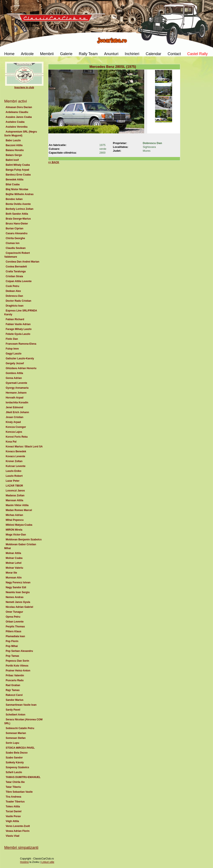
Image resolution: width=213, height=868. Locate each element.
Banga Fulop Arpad (17, 170)
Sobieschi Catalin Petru (20, 728)
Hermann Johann (16, 393)
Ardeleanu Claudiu (17, 112)
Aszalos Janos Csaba (19, 117)
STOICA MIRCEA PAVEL (20, 748)
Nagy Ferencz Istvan (18, 582)
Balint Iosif (12, 160)
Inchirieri (132, 54)
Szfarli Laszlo (14, 772)
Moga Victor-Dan (16, 535)
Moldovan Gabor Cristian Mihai (20, 546)
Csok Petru (12, 286)
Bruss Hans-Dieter (17, 224)
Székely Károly (15, 762)
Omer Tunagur (14, 612)
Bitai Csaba (13, 184)
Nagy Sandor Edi (16, 587)
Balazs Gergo (14, 155)
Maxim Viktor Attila (17, 505)
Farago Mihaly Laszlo (19, 329)
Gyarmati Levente (16, 383)
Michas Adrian (14, 515)
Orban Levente (15, 622)
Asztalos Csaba (15, 122)
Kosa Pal (11, 442)
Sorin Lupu (12, 743)
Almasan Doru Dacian (19, 107)
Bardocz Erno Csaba (18, 175)
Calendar (153, 54)
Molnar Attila (13, 553)
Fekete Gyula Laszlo (18, 334)
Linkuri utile (48, 862)
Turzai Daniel (14, 811)
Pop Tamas (12, 656)
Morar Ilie (11, 573)
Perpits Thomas (15, 627)
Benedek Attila (14, 180)
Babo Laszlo (13, 140)
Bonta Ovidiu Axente (18, 204)
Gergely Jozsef (15, 363)
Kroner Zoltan (14, 461)
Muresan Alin (14, 578)
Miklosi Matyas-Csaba (19, 525)
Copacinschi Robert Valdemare (17, 255)
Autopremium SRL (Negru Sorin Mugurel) (21, 134)
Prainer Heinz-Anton (18, 671)
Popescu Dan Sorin (17, 661)
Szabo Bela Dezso (17, 753)
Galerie (66, 54)
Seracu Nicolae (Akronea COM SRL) (23, 721)
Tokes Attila (13, 807)
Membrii (47, 54)
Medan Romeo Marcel (19, 510)
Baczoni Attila (14, 145)
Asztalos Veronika (17, 127)
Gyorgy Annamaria (17, 388)
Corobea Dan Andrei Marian (22, 262)
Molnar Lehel (14, 563)
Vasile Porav (13, 816)
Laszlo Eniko (14, 471)
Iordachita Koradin (17, 403)
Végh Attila (12, 821)
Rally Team (88, 54)
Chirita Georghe (15, 238)
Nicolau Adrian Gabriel (19, 607)
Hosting (24, 862)
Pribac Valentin (15, 675)
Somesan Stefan (16, 738)
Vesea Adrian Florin (18, 831)
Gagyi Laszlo (14, 354)
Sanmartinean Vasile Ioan (21, 705)
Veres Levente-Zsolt (18, 826)
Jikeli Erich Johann (17, 412)
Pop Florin (12, 641)
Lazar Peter (13, 481)
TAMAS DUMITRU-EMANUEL (23, 777)
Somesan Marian (16, 733)
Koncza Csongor (16, 427)
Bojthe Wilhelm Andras (20, 194)
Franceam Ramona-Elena (21, 344)
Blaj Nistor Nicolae (17, 189)
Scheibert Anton (16, 715)
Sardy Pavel (13, 710)
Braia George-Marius (18, 219)
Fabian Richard (15, 319)
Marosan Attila (14, 500)
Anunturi (111, 54)
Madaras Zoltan (15, 495)
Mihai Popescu (15, 520)
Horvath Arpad (14, 398)
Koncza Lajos (14, 432)
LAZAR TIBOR (14, 486)
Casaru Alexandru (17, 233)
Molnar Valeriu (14, 568)
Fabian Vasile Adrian (18, 324)
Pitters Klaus (14, 631)
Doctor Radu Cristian (18, 301)
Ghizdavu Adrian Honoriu (21, 368)
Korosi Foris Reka (17, 437)
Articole (27, 54)
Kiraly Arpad (13, 422)
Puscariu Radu (15, 680)
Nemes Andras (15, 597)
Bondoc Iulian (14, 199)
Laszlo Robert (14, 476)
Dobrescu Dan (14, 296)
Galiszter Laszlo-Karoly (20, 358)
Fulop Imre (12, 349)
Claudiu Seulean (16, 248)
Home (9, 54)
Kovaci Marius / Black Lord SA (24, 447)
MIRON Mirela (14, 530)
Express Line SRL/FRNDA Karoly (21, 313)
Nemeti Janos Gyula (18, 602)
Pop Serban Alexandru (19, 651)
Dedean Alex (13, 291)
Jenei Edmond (14, 407)
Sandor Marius (15, 700)
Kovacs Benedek (16, 451)
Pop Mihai (12, 646)
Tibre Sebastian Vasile (19, 792)
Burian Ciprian (14, 228)
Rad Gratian (13, 685)
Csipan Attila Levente (19, 281)
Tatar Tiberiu (13, 787)
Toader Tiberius (15, 802)
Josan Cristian (14, 417)
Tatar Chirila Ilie (15, 782)
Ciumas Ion (13, 243)
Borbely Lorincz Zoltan (19, 209)
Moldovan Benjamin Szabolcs (24, 540)
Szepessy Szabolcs (17, 767)
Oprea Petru (13, 617)
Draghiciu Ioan (15, 306)
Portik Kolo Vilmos (17, 666)
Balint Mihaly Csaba (18, 165)
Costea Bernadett (16, 267)
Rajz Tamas (13, 690)
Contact (174, 54)
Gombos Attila (14, 373)
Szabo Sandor (14, 758)
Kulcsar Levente (16, 466)
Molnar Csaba (14, 558)
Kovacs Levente (15, 456)
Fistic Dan (12, 339)
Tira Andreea (13, 797)
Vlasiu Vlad (12, 836)
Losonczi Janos (15, 491)
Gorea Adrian (14, 378)
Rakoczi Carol (14, 695)
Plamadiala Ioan (15, 636)
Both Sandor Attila (17, 214)
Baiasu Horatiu (15, 150)
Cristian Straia (14, 276)
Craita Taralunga (16, 271)
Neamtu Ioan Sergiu (18, 592)
